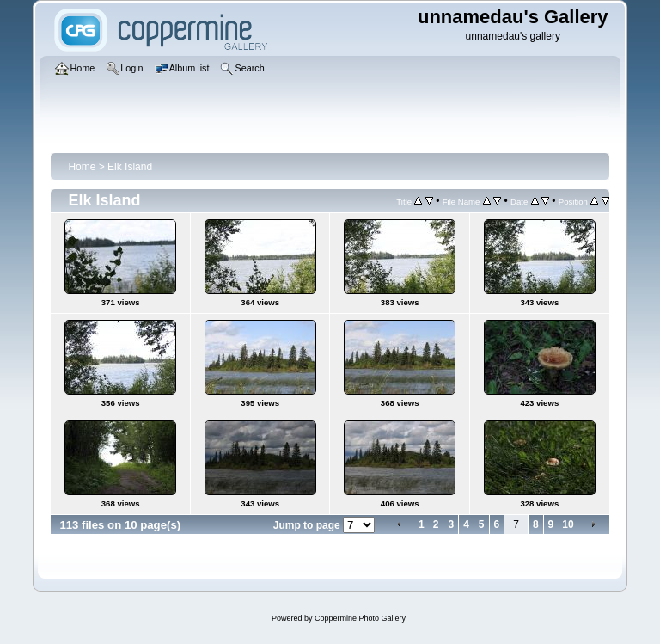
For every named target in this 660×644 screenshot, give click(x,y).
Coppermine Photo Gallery (360, 618)
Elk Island (130, 167)
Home (82, 167)
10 (568, 524)
